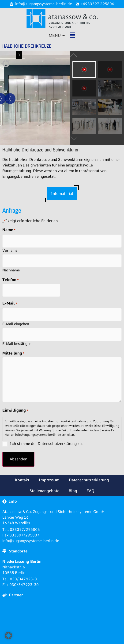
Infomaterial (62, 194)
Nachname (11, 270)
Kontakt (22, 480)
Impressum (49, 480)
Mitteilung (13, 353)
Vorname (10, 250)
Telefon (11, 280)
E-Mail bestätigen (17, 344)
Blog (73, 491)
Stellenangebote (44, 491)
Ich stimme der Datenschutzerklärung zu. (46, 444)
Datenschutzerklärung (89, 480)
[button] (62, 36)
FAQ (90, 491)
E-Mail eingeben (16, 324)
